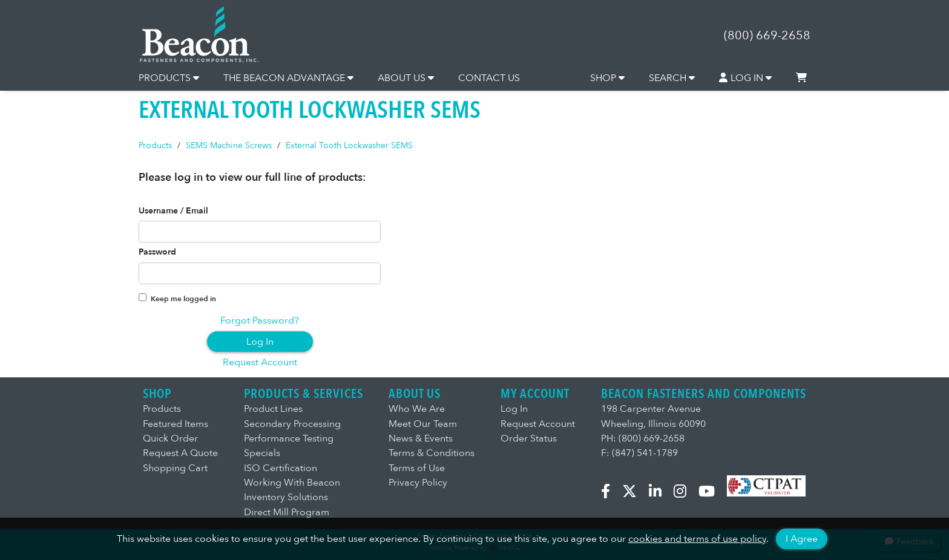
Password (157, 252)
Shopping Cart (175, 468)
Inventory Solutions (286, 497)
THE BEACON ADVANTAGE (288, 78)
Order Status (529, 438)
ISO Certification (281, 468)
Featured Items (176, 424)
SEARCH (672, 78)
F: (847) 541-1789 (639, 453)
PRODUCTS (169, 78)
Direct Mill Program (287, 512)
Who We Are (417, 409)
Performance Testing (289, 438)
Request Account (260, 362)
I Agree (802, 539)
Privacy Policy (418, 483)
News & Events (421, 438)
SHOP (607, 78)
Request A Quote (180, 453)
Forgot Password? (260, 321)
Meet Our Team (423, 424)
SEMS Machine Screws (229, 145)
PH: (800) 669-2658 (643, 438)
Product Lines (273, 409)
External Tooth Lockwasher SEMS (349, 145)
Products (155, 145)
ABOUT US (406, 78)
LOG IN (746, 78)
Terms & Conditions (432, 453)
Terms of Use (417, 468)
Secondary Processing (292, 424)
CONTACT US (489, 78)
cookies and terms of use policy (697, 539)
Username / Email (173, 211)
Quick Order (170, 438)
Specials (262, 453)
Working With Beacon (292, 483)
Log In (260, 342)
